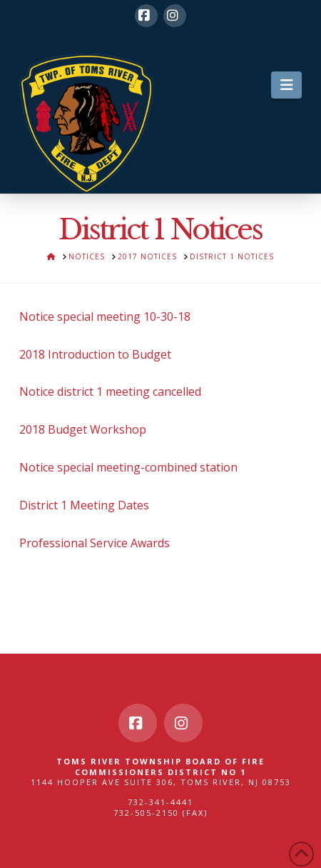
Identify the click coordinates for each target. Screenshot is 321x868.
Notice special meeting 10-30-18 (105, 316)
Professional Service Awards (95, 543)
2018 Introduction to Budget (95, 354)
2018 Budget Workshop (83, 429)
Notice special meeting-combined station (128, 467)
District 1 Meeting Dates (84, 505)
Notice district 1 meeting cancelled (110, 391)
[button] (286, 85)
